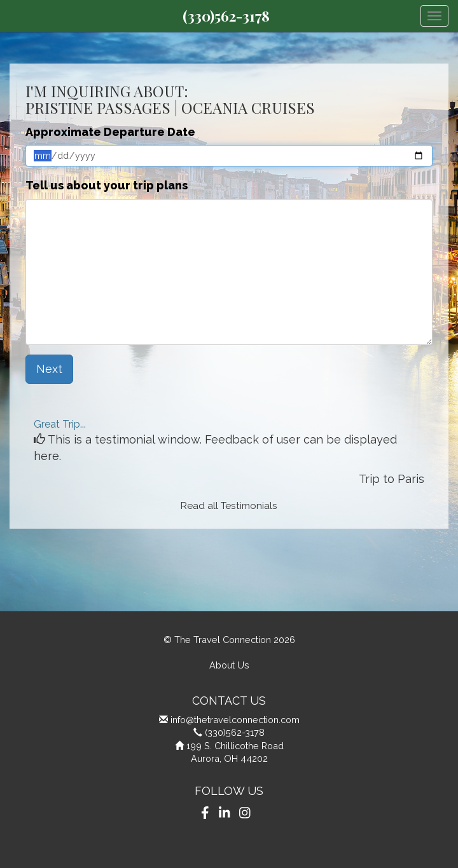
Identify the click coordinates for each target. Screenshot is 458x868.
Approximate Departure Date (110, 132)
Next (49, 369)
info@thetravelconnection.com (235, 720)
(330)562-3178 (226, 16)
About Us (229, 665)
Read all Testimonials (229, 506)
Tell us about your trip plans (107, 185)
